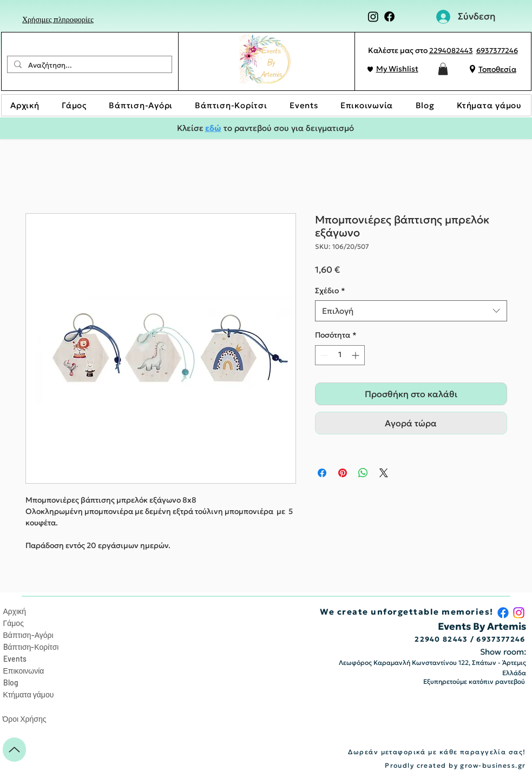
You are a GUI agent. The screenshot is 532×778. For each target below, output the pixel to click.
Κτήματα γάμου (29, 694)
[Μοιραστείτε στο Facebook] (322, 473)
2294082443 (451, 51)
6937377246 (497, 51)
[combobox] (411, 311)
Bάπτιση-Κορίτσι (31, 647)
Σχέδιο (330, 291)
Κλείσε (191, 128)
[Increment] (356, 355)
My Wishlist (397, 69)
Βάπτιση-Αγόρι (28, 635)
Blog (11, 683)
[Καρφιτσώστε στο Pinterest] (343, 473)
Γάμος (14, 623)
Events (15, 659)
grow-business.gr (493, 765)
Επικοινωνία (24, 671)
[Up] (14, 750)
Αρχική (15, 611)
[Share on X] (384, 473)
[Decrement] (323, 355)
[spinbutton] (340, 355)
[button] (443, 69)
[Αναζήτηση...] (88, 65)
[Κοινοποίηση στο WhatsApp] (363, 473)
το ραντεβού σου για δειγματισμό (288, 128)
